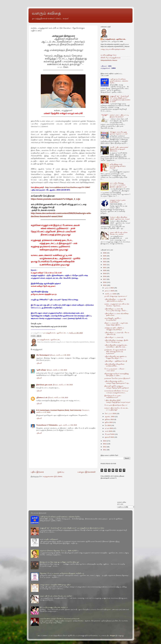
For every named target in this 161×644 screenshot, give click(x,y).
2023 (105, 262)
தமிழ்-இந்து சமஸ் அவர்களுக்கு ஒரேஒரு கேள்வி (118, 166)
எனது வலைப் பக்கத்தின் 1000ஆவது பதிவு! (55, 585)
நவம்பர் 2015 (110, 291)
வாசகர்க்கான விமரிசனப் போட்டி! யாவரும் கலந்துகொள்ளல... (116, 392)
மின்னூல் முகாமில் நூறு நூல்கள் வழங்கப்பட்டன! (119, 133)
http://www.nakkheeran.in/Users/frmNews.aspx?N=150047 (68, 187)
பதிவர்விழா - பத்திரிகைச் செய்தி (116, 361)
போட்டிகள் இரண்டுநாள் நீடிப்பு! (116, 405)
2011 (105, 450)
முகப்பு (61, 472)
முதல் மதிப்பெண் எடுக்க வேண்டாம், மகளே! (119, 233)
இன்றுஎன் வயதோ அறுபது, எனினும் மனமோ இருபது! (59, 562)
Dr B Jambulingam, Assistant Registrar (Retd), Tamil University (59, 410)
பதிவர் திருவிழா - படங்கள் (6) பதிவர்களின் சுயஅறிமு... (115, 300)
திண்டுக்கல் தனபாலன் (44, 385)
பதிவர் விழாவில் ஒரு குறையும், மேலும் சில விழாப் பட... (116, 357)
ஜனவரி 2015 (110, 437)
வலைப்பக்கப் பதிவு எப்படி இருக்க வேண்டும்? (119, 116)
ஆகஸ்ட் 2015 (110, 417)
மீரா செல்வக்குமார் (43, 355)
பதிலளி (39, 363)
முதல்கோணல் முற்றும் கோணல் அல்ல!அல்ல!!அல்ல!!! (60, 619)
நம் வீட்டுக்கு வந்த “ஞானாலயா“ (116, 296)
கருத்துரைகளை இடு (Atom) (52, 476)
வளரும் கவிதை (46, 13)
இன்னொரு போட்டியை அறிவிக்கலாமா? (113, 396)
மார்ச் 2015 (109, 431)
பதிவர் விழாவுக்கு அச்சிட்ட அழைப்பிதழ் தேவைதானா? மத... (117, 382)
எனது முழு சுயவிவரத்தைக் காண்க (113, 49)
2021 (105, 268)
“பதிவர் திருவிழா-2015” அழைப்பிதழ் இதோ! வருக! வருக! (117, 401)
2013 (105, 444)
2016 (105, 282)
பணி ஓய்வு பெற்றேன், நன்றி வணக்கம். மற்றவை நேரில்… (119, 81)
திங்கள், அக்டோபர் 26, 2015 (60, 355)
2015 (105, 285)
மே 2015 (108, 425)
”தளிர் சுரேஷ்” (41, 370)
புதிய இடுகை (37, 472)
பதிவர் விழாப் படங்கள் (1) (114, 337)
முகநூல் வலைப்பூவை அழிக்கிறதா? (118, 201)
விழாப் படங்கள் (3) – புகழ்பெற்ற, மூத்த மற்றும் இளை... (116, 324)
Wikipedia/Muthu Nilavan (109, 60)
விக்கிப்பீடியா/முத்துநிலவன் (111, 58)
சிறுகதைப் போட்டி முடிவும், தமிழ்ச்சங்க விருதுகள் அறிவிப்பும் (62, 573)
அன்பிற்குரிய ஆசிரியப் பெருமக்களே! (113, 319)
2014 (105, 441)
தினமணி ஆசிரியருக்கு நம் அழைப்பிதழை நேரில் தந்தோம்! (117, 387)
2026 (105, 253)
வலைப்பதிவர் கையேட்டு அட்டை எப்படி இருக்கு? (117, 409)
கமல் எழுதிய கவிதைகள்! (49, 539)
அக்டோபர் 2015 (111, 294)
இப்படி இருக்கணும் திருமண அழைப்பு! (54, 607)
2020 (105, 270)
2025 (105, 256)
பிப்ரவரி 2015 (110, 434)
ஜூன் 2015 (109, 422)
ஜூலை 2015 (110, 419)
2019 (105, 273)
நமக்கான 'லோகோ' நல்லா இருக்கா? (117, 378)
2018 (105, 276)
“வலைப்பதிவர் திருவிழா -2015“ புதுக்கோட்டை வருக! (120, 218)
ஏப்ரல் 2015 (109, 428)
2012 (105, 447)
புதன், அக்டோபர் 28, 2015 (68, 425)
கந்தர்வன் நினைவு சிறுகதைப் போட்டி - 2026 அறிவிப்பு (59, 551)
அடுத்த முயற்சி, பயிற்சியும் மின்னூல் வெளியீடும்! (114, 329)
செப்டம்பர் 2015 (111, 414)
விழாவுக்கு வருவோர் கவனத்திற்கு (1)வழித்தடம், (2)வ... (117, 375)
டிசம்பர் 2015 (110, 288)
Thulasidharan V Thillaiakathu (47, 425)
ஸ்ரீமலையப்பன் (42, 398)
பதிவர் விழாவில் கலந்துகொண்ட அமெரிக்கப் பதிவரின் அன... (116, 346)
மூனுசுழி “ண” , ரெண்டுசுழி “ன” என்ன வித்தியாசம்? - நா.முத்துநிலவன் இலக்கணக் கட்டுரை (120, 99)
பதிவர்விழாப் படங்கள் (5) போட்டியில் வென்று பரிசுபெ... (116, 310)
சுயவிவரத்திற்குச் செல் (109, 55)
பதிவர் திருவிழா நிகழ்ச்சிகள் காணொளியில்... (114, 365)
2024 (105, 259)
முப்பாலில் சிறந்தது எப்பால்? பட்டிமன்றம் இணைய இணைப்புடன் (118, 185)
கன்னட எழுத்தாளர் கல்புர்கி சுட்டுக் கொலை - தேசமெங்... (117, 305)
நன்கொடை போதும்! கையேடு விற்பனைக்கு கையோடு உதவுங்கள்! (115, 352)
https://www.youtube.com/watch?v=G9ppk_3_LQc (56, 199)
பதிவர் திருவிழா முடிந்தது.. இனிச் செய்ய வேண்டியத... (116, 341)
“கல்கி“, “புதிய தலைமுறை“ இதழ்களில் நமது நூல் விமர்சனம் (119, 149)
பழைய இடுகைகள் (87, 472)
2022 (105, 265)
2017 (105, 279)
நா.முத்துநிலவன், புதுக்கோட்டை (114, 39)
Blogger (113, 636)
